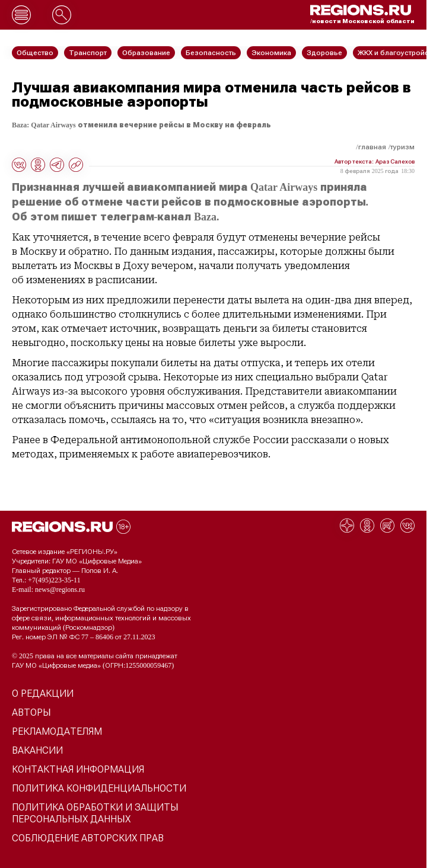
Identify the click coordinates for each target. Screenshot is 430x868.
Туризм (402, 147)
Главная (372, 147)
